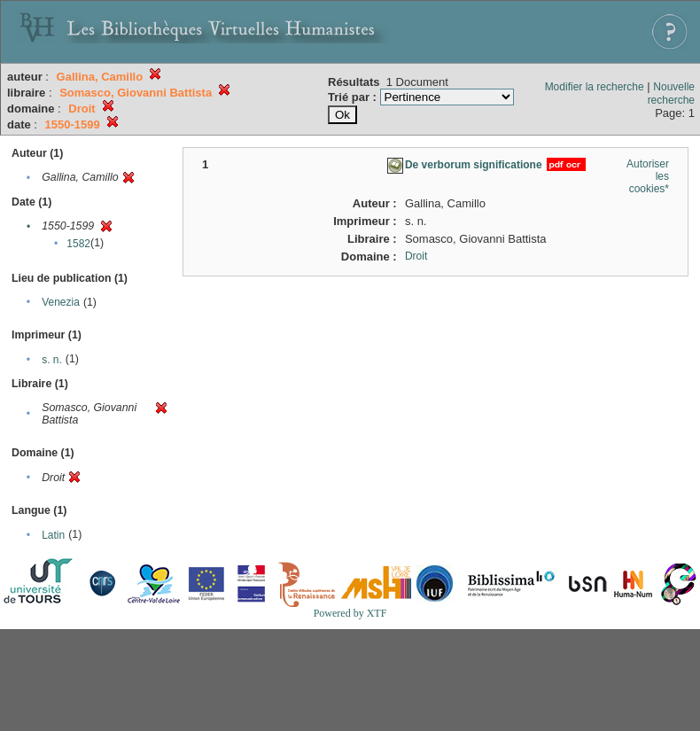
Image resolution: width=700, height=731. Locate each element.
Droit (416, 256)
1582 (78, 244)
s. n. (52, 360)
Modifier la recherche (595, 87)
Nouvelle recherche (671, 93)
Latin (53, 535)
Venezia (61, 302)
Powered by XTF (350, 613)
